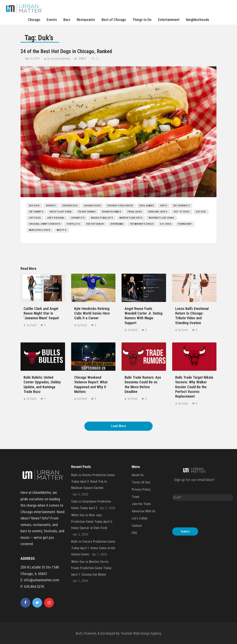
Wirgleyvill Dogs (40, 230)
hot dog (201, 212)
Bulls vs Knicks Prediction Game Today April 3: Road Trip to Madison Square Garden (93, 481)
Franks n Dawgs (111, 212)
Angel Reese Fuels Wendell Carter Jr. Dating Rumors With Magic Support (144, 316)
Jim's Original (56, 218)
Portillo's (73, 224)
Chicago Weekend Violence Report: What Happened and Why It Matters (91, 384)
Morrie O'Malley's (102, 218)
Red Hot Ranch (95, 224)
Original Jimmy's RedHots (45, 224)
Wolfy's (62, 230)
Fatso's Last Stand (61, 212)
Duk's (164, 206)
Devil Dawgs (147, 206)
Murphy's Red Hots (131, 218)
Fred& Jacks (135, 212)
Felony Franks (87, 212)
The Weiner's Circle (142, 224)
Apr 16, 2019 (33, 59)
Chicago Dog (70, 206)
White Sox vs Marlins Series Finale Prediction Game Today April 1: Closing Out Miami (91, 568)
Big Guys (34, 206)
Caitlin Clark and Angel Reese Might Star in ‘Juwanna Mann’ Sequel (41, 313)
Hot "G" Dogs (182, 212)
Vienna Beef (185, 224)
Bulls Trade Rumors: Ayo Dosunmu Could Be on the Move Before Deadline (143, 384)
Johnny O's (78, 218)
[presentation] (203, 515)
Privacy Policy (141, 489)
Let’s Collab (140, 518)
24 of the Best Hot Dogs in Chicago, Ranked (66, 51)
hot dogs (35, 218)
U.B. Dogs (166, 224)
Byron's (51, 206)
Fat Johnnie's (181, 206)
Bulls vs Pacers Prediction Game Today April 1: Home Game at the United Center (93, 548)
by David (32, 325)
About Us (138, 475)
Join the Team (141, 504)
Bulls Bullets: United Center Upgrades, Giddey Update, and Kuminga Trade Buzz (42, 384)
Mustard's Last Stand (161, 218)
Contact (137, 526)
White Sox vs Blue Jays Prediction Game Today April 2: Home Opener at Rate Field (92, 522)
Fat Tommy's (36, 212)
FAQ (134, 533)
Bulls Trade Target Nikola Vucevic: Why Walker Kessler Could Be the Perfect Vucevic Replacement (194, 387)
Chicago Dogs (92, 206)
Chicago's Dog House (120, 206)
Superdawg (117, 224)
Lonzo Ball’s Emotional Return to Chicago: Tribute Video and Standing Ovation (192, 316)
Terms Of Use (141, 482)
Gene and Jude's (158, 212)
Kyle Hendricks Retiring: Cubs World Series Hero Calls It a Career (92, 313)
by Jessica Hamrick (59, 59)
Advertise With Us (144, 511)
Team (135, 497)
